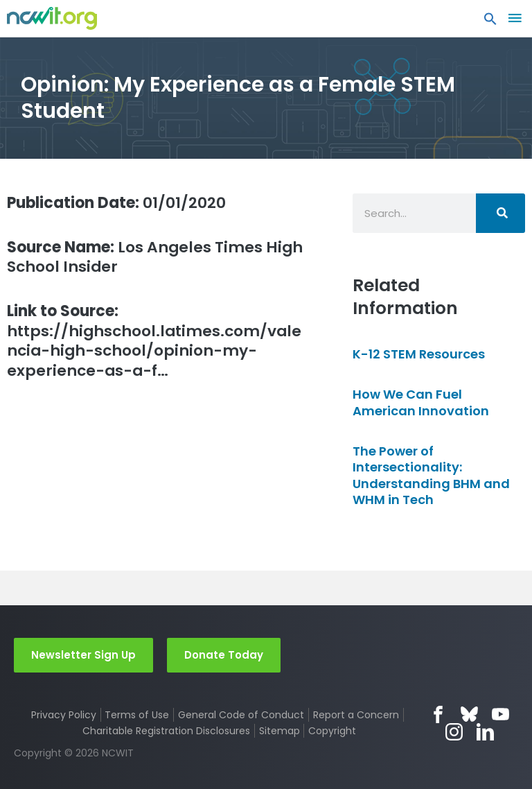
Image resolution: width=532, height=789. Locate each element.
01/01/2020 (116, 203)
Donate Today (224, 655)
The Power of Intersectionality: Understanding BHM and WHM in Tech (431, 475)
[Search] (500, 213)
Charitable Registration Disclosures (166, 731)
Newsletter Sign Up (83, 655)
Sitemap (280, 731)
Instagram (454, 732)
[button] (490, 22)
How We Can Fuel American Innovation (421, 402)
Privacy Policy (64, 715)
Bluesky (469, 714)
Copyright (332, 731)
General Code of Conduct (241, 715)
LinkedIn (485, 732)
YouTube (500, 714)
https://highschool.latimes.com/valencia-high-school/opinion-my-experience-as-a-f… (154, 341)
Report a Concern (356, 715)
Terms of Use (137, 715)
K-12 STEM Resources (419, 354)
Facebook (438, 714)
